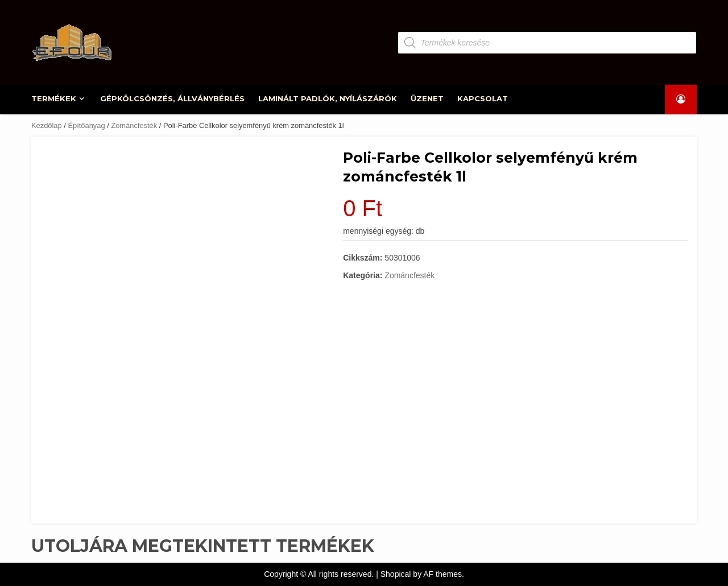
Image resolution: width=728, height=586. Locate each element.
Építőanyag (86, 125)
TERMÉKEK (54, 98)
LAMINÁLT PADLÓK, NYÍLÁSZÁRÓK (328, 98)
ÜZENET (427, 98)
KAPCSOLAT (483, 98)
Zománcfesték (134, 125)
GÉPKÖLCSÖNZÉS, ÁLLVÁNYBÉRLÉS (172, 98)
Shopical (396, 574)
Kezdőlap (47, 125)
